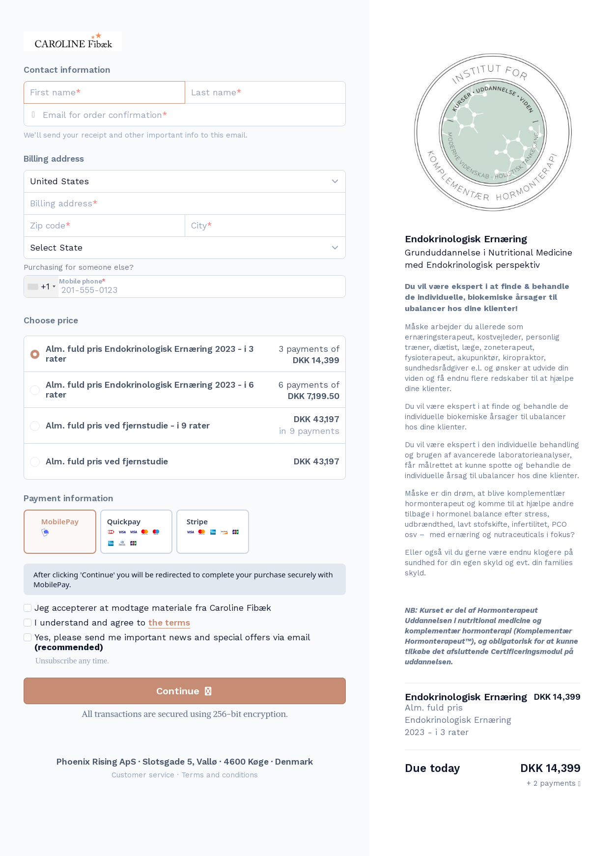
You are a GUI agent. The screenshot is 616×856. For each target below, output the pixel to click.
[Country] (185, 181)
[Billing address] (179, 203)
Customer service (143, 775)
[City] (266, 226)
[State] (185, 248)
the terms (169, 623)
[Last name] (266, 92)
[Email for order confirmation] (194, 115)
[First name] (104, 92)
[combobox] (41, 286)
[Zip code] (104, 226)
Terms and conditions (220, 775)
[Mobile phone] (185, 286)
